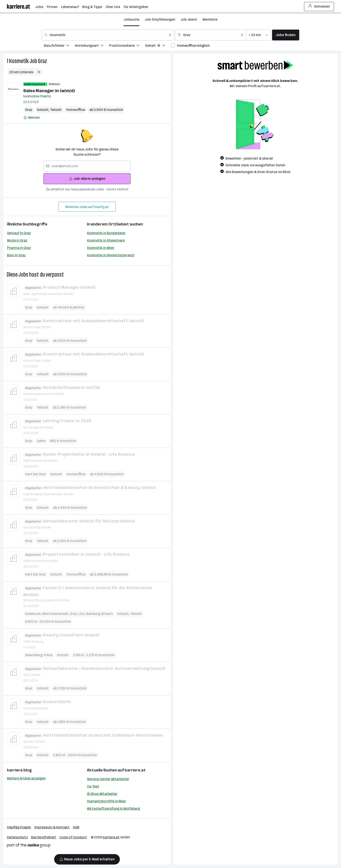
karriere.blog (19, 770)
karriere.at (135, 770)
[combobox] (108, 35)
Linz (82, 614)
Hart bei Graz (35, 474)
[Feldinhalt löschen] (170, 35)
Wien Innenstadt (56, 614)
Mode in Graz (17, 240)
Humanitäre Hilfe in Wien (106, 801)
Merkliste (210, 19)
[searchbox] (87, 166)
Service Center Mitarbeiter (108, 779)
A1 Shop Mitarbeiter (102, 794)
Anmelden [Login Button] (319, 7)
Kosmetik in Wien (101, 248)
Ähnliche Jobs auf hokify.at (87, 207)
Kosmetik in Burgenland (106, 233)
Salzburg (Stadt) (99, 614)
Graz (42, 61)
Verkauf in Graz (19, 233)
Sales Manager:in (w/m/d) (49, 91)
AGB (76, 827)
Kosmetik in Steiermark (106, 240)
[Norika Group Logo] (29, 846)
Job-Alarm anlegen (87, 179)
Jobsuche (131, 19)
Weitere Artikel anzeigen (26, 778)
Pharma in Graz (19, 248)
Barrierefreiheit (44, 837)
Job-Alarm (189, 19)
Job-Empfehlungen (160, 19)
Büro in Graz (16, 255)
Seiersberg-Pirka (39, 655)
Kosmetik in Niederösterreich (111, 255)
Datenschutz (17, 837)
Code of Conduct (73, 837)
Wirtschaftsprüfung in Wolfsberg (114, 809)
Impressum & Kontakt (52, 827)
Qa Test (93, 786)
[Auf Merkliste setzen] (32, 118)
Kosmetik (19, 61)
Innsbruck (34, 614)
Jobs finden (286, 35)
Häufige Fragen (19, 827)
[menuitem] (59, 46)
